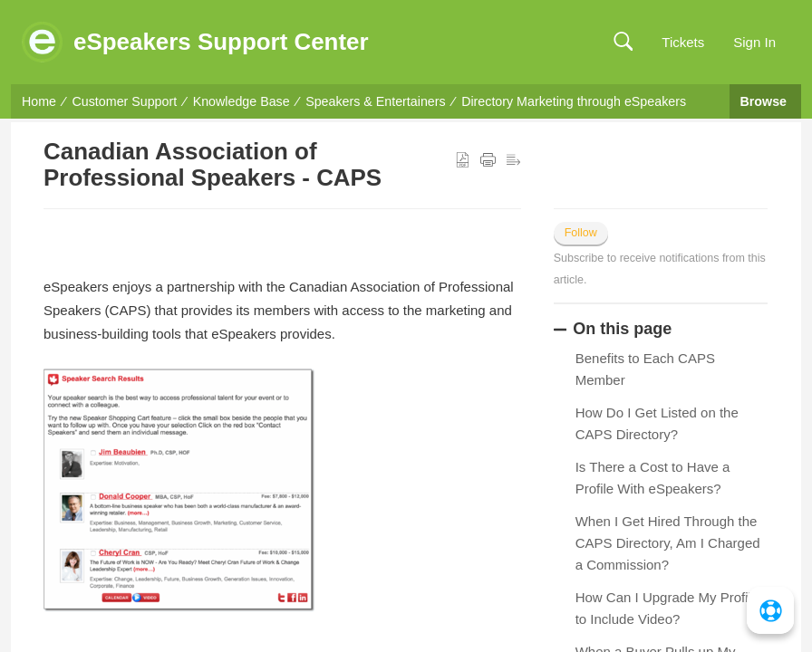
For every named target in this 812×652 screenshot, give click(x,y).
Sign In (754, 42)
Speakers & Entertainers (375, 101)
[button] (623, 42)
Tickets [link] (683, 42)
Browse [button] (765, 101)
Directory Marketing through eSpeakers (574, 101)
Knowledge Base (242, 101)
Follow (581, 233)
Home (39, 101)
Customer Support (125, 101)
